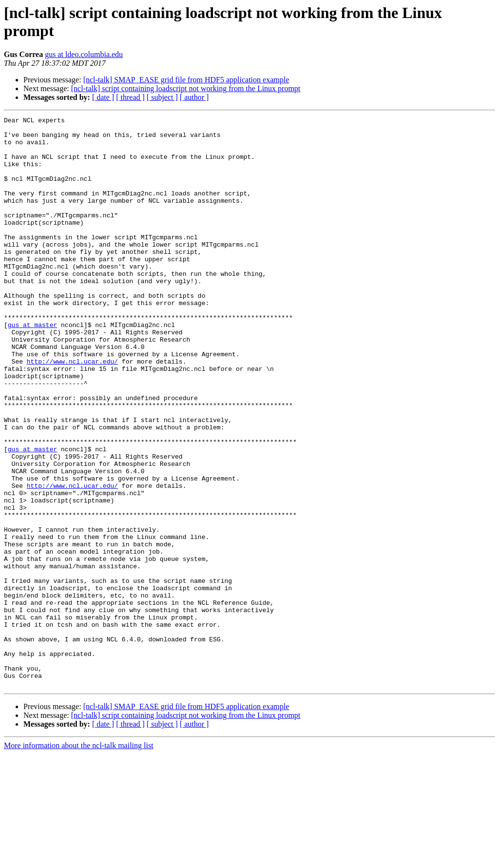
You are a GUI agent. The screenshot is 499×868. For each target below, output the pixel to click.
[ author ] (194, 97)
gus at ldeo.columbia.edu (84, 54)
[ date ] (103, 97)
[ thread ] (130, 97)
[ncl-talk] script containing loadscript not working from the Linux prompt (186, 88)
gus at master (32, 367)
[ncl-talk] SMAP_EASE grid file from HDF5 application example (186, 80)
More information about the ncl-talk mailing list (79, 859)
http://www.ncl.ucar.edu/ (72, 411)
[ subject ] (162, 97)
